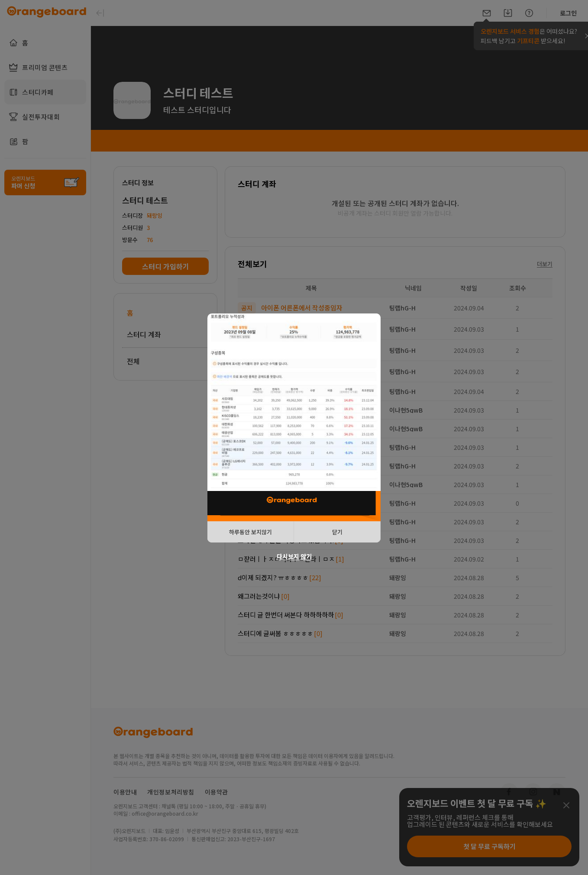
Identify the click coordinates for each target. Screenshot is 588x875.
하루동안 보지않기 (250, 532)
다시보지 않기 (294, 556)
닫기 (337, 532)
